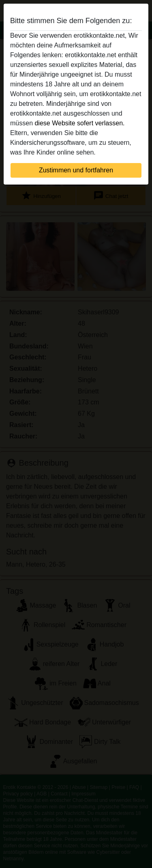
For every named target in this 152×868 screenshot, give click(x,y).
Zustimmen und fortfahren (76, 170)
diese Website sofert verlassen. (79, 123)
